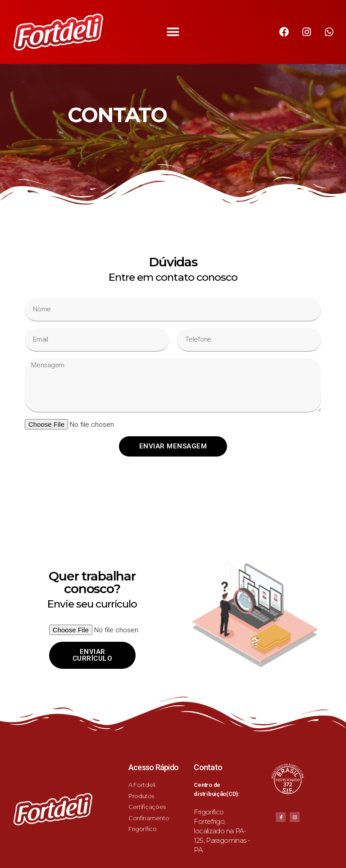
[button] (173, 32)
